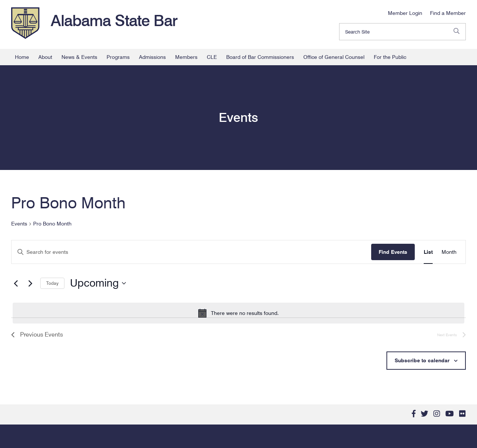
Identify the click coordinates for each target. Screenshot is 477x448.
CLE (212, 57)
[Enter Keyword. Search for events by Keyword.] (191, 252)
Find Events (393, 252)
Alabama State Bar (114, 20)
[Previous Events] (16, 283)
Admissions (152, 57)
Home (22, 57)
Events (19, 224)
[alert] (238, 313)
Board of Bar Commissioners (260, 57)
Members (186, 57)
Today (52, 283)
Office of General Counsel (334, 57)
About (45, 57)
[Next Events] (30, 283)
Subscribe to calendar (422, 360)
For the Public (390, 57)
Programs (118, 57)
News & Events (79, 57)
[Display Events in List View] (428, 252)
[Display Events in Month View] (449, 252)
